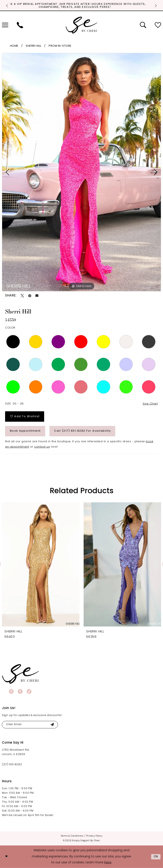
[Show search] (143, 25)
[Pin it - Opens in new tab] (30, 296)
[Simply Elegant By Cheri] (81, 25)
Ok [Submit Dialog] (156, 856)
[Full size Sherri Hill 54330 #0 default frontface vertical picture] (81, 172)
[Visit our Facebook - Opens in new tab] (20, 691)
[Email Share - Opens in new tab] (37, 296)
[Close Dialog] (6, 857)
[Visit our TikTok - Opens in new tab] (29, 691)
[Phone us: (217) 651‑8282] (20, 25)
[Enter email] (30, 725)
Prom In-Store (60, 46)
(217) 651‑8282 (12, 765)
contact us (42, 447)
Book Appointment (25, 431)
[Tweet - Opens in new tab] (22, 296)
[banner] (20, 674)
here (108, 863)
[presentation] (41, 564)
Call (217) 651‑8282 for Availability (82, 431)
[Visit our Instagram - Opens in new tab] (11, 691)
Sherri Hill (34, 46)
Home (14, 46)
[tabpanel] (81, 172)
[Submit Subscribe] (52, 725)
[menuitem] (20, 25)
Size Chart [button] (150, 404)
